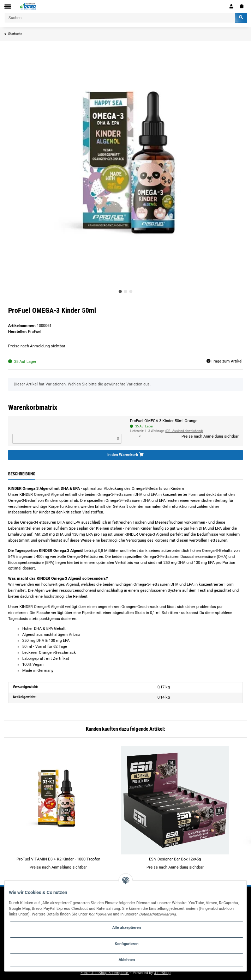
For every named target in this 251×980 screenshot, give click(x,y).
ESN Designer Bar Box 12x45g (175, 859)
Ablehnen (127, 960)
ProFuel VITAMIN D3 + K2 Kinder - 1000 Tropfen (58, 859)
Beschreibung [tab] (22, 474)
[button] (231, 6)
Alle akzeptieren (127, 928)
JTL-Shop (162, 973)
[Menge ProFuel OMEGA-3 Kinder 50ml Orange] (67, 439)
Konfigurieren (127, 944)
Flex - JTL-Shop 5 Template (105, 973)
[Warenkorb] (242, 6)
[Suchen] (120, 18)
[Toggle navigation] (8, 7)
